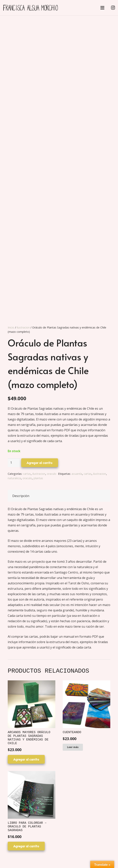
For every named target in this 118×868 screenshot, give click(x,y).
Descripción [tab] (21, 496)
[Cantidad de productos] (14, 463)
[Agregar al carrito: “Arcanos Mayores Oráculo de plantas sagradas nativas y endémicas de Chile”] (26, 759)
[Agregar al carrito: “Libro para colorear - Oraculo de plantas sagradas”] (26, 846)
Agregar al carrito (40, 463)
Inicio (11, 327)
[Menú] (102, 8)
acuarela (77, 474)
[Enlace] (30, 8)
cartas (27, 474)
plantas (38, 478)
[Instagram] (113, 8)
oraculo (52, 474)
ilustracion (23, 327)
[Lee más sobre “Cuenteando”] (73, 747)
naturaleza (14, 478)
